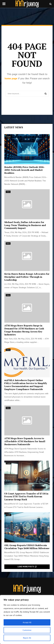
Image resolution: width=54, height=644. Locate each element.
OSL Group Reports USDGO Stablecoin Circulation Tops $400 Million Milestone (27, 547)
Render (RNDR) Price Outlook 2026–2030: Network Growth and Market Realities (25, 170)
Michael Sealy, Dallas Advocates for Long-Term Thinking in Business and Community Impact (25, 225)
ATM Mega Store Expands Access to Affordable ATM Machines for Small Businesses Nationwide (25, 441)
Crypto (8, 137)
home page (11, 78)
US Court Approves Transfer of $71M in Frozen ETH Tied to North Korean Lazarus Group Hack (26, 497)
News (8, 192)
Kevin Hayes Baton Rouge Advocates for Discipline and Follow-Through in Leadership (27, 277)
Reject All (27, 638)
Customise (27, 630)
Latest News (14, 127)
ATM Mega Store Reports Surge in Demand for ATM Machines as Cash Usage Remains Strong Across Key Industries (24, 330)
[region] (27, 620)
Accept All (27, 622)
